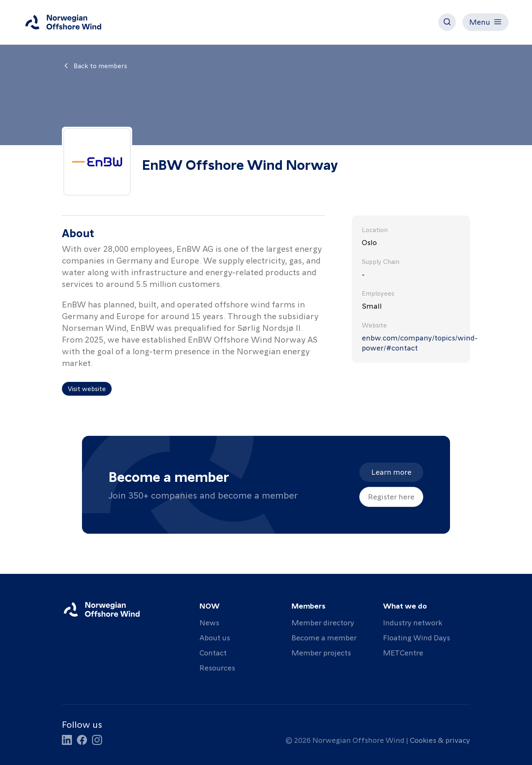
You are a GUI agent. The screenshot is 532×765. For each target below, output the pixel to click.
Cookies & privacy (440, 740)
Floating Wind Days (417, 637)
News (209, 622)
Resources (217, 667)
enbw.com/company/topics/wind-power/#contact (411, 342)
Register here (391, 496)
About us (215, 637)
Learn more (391, 472)
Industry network (413, 622)
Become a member (324, 637)
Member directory (323, 622)
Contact (213, 652)
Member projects (321, 652)
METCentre (403, 652)
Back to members (95, 66)
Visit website (87, 389)
